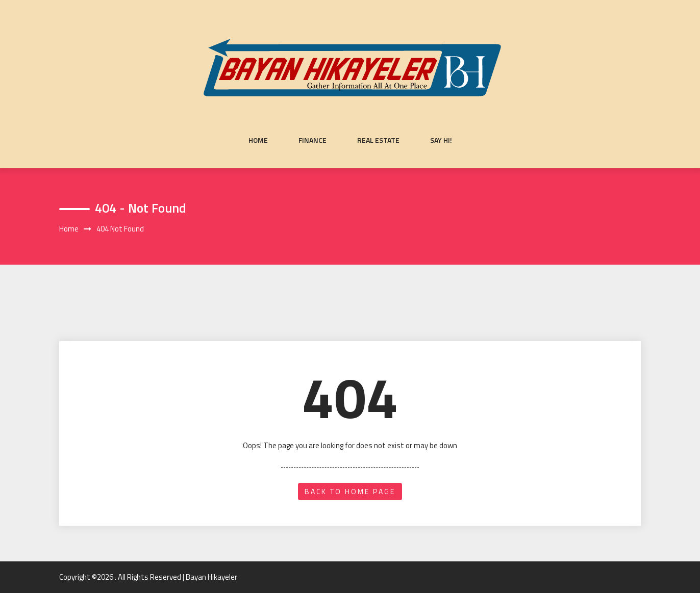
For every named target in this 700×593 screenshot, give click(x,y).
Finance (312, 140)
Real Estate (378, 140)
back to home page (350, 491)
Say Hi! (441, 140)
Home (258, 140)
